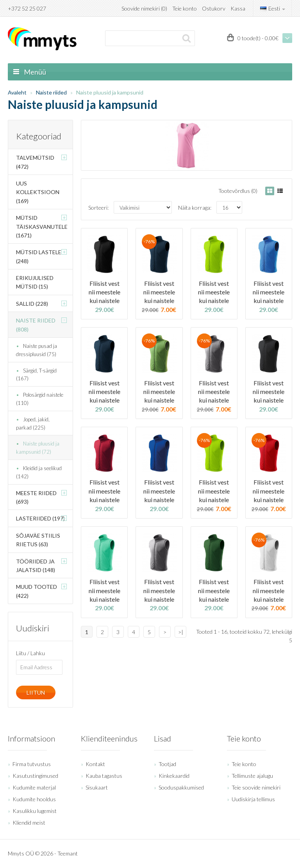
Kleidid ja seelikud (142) (39, 472)
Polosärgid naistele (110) (40, 399)
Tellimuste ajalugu (252, 776)
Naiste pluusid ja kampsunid (110, 92)
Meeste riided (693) (36, 497)
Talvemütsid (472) (35, 162)
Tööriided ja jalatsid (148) (36, 566)
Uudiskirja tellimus (253, 799)
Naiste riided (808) (36, 325)
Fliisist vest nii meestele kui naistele (104, 292)
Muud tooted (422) (37, 591)
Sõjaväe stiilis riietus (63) (38, 540)
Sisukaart (97, 787)
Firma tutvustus (32, 764)
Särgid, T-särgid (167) (36, 375)
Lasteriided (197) (40, 518)
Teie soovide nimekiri (256, 787)
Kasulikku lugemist (35, 811)
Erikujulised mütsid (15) (35, 282)
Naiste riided (51, 92)
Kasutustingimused (35, 776)
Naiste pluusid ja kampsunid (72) (38, 448)
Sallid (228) (32, 304)
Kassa (238, 8)
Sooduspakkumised (181, 787)
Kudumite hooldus (34, 799)
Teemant (68, 853)
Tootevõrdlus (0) (238, 191)
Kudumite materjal (34, 787)
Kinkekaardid (174, 776)
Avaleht (17, 92)
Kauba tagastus (104, 776)
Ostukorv (214, 8)
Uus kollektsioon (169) (38, 192)
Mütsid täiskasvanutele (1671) (42, 226)
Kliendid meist (29, 823)
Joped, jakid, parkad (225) (33, 423)
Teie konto (185, 8)
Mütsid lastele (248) (39, 256)
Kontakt (95, 764)
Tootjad (167, 764)
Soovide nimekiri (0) (144, 8)
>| (181, 632)
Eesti (273, 8)
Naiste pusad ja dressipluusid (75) (37, 350)
